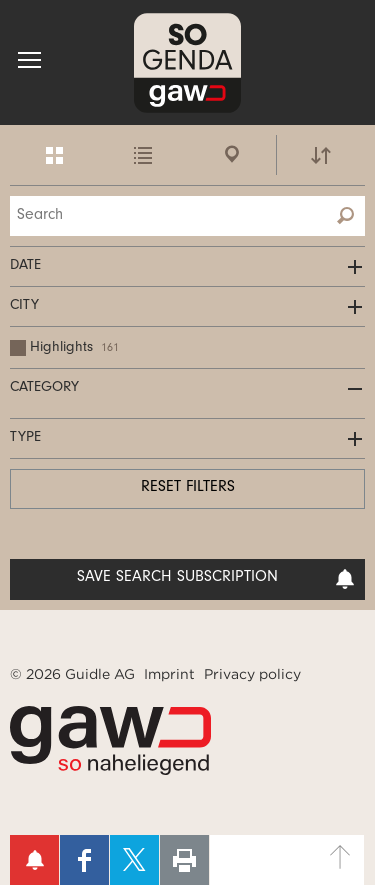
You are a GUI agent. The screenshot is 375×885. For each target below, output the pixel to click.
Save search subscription (216, 579)
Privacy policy (252, 674)
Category (44, 388)
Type (25, 438)
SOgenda (187, 62)
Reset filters (188, 488)
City (24, 306)
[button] (29, 60)
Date (25, 266)
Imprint (169, 674)
